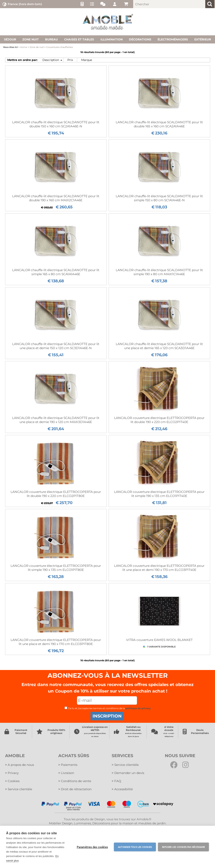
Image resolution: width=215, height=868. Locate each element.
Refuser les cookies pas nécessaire (183, 847)
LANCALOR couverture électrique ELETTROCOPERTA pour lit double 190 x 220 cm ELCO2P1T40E (159, 420)
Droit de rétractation (75, 789)
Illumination (112, 39)
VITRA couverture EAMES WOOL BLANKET (159, 640)
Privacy (12, 773)
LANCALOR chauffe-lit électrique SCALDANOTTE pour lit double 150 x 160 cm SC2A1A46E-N (56, 124)
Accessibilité (122, 789)
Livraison (66, 773)
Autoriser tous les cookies (135, 847)
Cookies (12, 781)
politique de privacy (138, 708)
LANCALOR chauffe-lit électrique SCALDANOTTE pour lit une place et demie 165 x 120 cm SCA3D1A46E (159, 346)
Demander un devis (128, 773)
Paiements (68, 765)
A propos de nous (19, 765)
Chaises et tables (79, 39)
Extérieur (203, 39)
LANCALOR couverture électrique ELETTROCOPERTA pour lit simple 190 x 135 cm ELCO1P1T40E (159, 494)
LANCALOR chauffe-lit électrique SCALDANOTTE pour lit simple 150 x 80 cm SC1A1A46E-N (159, 198)
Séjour (10, 39)
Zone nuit (31, 39)
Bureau (51, 39)
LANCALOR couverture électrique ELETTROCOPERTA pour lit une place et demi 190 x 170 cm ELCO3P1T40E (159, 568)
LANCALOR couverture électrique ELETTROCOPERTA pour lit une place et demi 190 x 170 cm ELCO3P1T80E (56, 642)
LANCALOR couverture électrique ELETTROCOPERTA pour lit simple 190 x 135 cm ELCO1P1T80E (56, 568)
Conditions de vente (75, 781)
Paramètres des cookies (92, 847)
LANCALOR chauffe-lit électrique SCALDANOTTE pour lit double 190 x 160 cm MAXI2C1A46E (56, 198)
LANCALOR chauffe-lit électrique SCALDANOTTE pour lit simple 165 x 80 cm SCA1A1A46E (56, 272)
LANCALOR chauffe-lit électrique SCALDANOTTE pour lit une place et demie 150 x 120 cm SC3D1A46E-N (56, 346)
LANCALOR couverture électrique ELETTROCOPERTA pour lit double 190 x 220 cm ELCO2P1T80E (56, 494)
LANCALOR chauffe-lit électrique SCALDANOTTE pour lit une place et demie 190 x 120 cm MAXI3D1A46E (56, 420)
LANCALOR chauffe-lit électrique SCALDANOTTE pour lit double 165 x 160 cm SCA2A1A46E (159, 124)
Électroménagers (173, 39)
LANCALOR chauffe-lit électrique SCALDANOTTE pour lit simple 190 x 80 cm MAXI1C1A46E (159, 272)
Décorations (140, 39)
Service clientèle (19, 789)
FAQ (116, 781)
